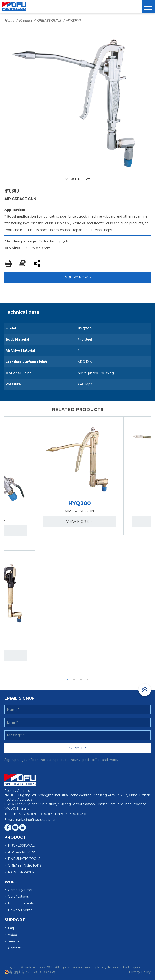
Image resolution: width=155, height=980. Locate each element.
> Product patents (19, 903)
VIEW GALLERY (78, 179)
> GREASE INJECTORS (23, 866)
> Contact (13, 948)
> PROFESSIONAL (20, 845)
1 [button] (68, 679)
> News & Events (18, 910)
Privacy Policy (140, 972)
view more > (79, 522)
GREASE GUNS (49, 20)
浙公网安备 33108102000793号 (30, 972)
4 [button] (88, 679)
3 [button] (81, 679)
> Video (11, 935)
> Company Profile (19, 890)
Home (9, 20)
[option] (79, 476)
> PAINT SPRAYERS (21, 872)
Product (25, 20)
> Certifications (17, 897)
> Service (12, 941)
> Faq (9, 928)
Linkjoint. (135, 967)
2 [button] (74, 679)
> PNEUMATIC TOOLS (22, 859)
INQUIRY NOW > (77, 277)
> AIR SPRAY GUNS (20, 852)
